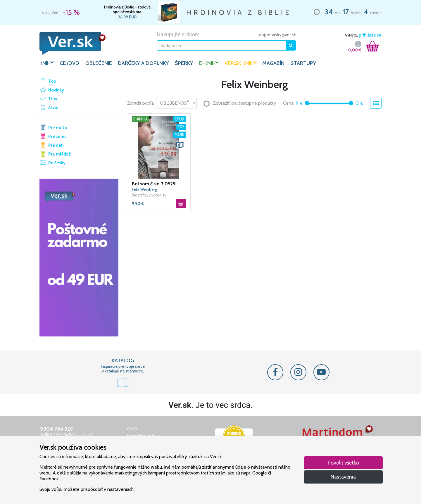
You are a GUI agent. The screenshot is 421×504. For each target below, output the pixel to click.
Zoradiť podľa (140, 103)
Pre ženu (57, 137)
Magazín (273, 63)
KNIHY (46, 63)
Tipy (53, 99)
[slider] (307, 103)
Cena (288, 103)
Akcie (53, 108)
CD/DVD (69, 63)
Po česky (57, 163)
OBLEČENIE (99, 63)
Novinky (56, 90)
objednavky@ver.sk (277, 35)
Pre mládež (59, 154)
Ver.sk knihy (240, 63)
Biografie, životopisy (149, 195)
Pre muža (58, 128)
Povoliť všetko (343, 463)
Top (52, 81)
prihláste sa (370, 35)
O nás (132, 429)
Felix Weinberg (144, 189)
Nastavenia (343, 477)
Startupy (303, 63)
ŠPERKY (184, 63)
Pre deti (56, 145)
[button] (180, 145)
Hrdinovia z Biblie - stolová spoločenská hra (127, 9)
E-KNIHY (209, 63)
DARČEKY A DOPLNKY (143, 63)
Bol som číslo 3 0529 (154, 184)
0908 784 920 (57, 429)
